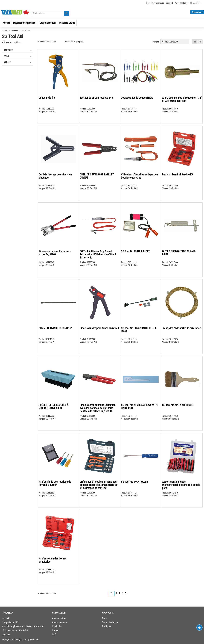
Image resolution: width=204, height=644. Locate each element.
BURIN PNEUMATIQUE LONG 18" (55, 328)
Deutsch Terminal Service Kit (178, 174)
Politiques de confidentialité (15, 630)
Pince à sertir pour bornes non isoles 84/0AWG (55, 253)
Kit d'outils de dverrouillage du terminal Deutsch (55, 483)
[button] (196, 3)
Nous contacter (182, 3)
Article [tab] (7, 62)
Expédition (57, 626)
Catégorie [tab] (8, 50)
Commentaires (59, 618)
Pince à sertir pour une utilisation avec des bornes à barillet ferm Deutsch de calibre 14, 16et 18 (98, 408)
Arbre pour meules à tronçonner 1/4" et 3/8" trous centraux (182, 99)
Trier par (156, 42)
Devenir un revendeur (155, 3)
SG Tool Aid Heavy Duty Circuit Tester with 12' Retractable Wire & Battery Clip (98, 254)
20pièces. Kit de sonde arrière (137, 98)
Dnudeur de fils (47, 98)
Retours (56, 630)
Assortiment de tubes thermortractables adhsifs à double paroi (181, 485)
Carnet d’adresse (110, 622)
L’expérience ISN (10, 622)
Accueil (5, 30)
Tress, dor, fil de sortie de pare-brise (182, 328)
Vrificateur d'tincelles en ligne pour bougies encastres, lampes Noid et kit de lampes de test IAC (99, 485)
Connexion (196, 12)
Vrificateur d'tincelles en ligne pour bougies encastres (140, 176)
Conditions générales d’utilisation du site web (23, 626)
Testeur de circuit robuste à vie (97, 98)
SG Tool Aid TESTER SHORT (135, 251)
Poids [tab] (6, 56)
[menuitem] (6, 23)
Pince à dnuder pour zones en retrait (99, 328)
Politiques (107, 626)
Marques (15, 30)
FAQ (54, 634)
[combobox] (51, 13)
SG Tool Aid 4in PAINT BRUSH (178, 405)
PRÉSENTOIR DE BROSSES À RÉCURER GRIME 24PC (54, 406)
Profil (105, 618)
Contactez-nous (60, 622)
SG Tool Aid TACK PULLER (134, 482)
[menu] (102, 23)
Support (169, 3)
